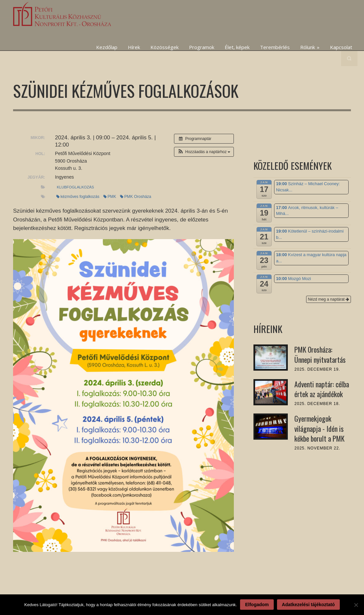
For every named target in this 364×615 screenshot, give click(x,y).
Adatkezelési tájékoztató (308, 605)
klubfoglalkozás (76, 187)
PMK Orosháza (136, 197)
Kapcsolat (341, 47)
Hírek (134, 47)
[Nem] (356, 605)
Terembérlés (275, 47)
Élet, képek (237, 47)
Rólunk (310, 47)
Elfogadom (257, 605)
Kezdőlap (107, 47)
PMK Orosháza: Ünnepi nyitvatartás (320, 354)
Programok (202, 47)
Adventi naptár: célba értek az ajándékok (322, 389)
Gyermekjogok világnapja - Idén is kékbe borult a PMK (319, 429)
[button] (204, 152)
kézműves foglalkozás (78, 197)
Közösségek (165, 47)
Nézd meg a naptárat (329, 299)
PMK (110, 197)
